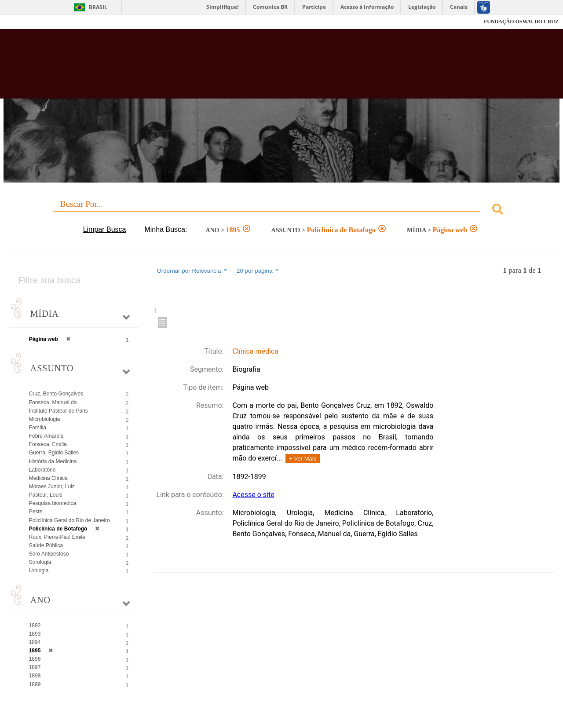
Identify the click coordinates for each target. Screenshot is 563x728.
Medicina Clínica (48, 478)
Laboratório (42, 470)
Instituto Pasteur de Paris (58, 411)
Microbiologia (45, 419)
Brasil (98, 7)
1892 (35, 626)
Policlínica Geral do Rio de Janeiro (69, 520)
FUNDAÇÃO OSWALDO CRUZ (521, 22)
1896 (35, 659)
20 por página (258, 271)
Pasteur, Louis (46, 495)
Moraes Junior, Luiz (52, 487)
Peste (36, 512)
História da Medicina (53, 461)
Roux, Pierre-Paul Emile (57, 537)
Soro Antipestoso (49, 554)
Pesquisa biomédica (53, 503)
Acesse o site (253, 495)
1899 (35, 684)
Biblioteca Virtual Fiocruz (246, 68)
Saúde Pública (46, 545)
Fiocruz (26, 22)
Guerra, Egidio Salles (54, 453)
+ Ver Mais (303, 459)
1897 (35, 667)
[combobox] (282, 210)
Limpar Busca (105, 229)
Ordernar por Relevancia (192, 271)
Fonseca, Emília (48, 444)
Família (38, 428)
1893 (35, 634)
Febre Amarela (46, 436)
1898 (35, 676)
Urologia (39, 571)
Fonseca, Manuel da (53, 402)
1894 (35, 642)
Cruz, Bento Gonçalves (56, 394)
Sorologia (40, 562)
